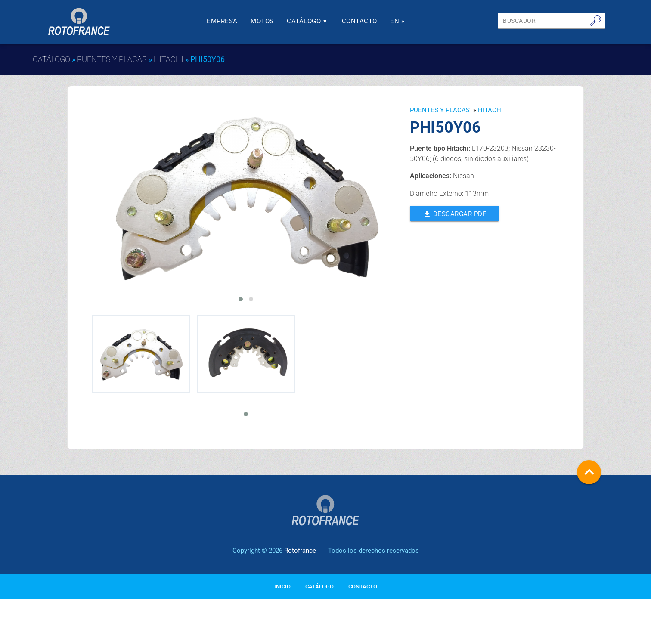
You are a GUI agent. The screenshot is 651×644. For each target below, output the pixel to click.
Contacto (362, 21)
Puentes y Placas (112, 59)
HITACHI (169, 59)
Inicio (282, 599)
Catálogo (310, 21)
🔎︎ (596, 21)
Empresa (225, 21)
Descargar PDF (455, 213)
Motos (265, 21)
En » (400, 21)
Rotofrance (300, 563)
